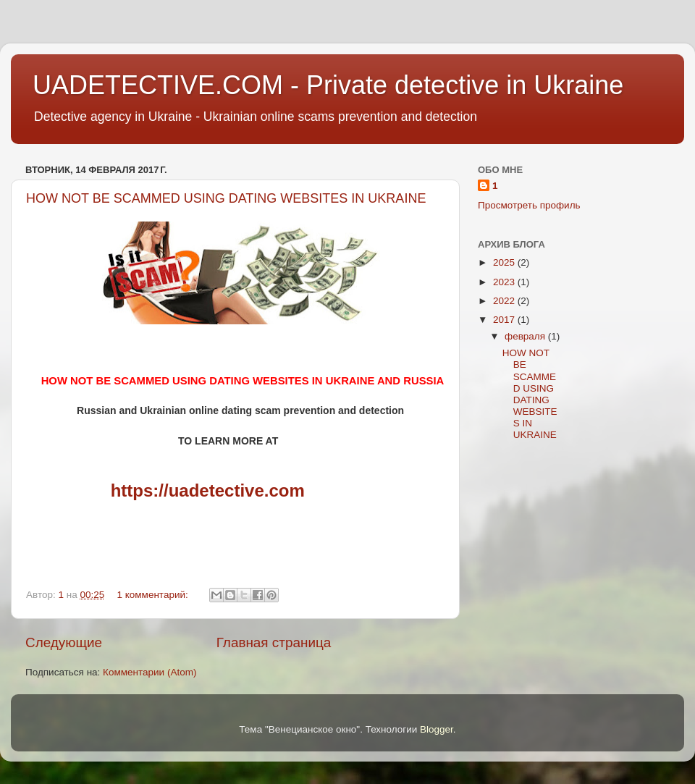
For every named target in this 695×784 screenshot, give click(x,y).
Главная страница (274, 642)
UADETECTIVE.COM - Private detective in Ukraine (328, 85)
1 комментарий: (154, 595)
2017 (505, 320)
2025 (505, 262)
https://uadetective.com (208, 490)
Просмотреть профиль (529, 205)
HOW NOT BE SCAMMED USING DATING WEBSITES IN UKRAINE (226, 198)
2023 (505, 282)
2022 (505, 301)
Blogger (437, 729)
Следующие (64, 642)
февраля (526, 336)
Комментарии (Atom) (149, 672)
